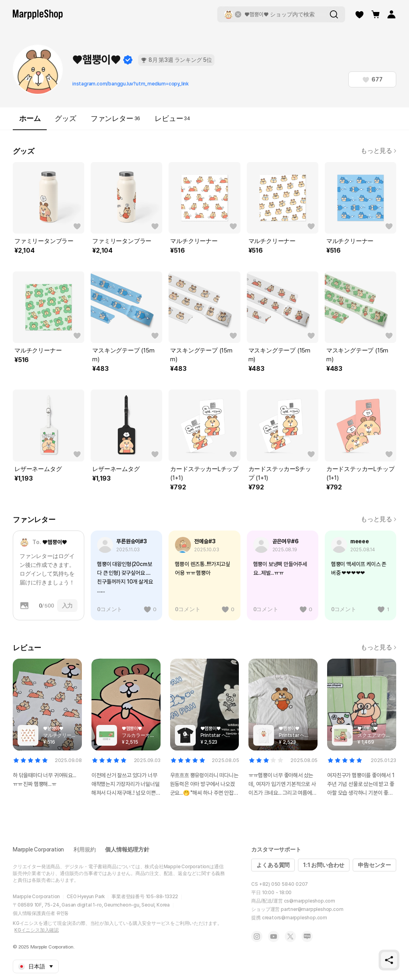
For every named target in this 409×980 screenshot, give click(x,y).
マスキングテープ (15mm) (123, 355)
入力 (68, 606)
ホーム (30, 122)
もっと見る (378, 151)
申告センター (374, 865)
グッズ (65, 118)
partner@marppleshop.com (312, 909)
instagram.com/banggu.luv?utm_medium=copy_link (130, 84)
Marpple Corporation (38, 849)
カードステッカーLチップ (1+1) (204, 473)
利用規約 (84, 849)
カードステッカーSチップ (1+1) (280, 473)
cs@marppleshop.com (310, 901)
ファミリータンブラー (44, 241)
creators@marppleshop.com (295, 918)
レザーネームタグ (38, 469)
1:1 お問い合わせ (324, 865)
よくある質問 (273, 865)
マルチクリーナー (194, 241)
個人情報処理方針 (127, 849)
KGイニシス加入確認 (37, 930)
